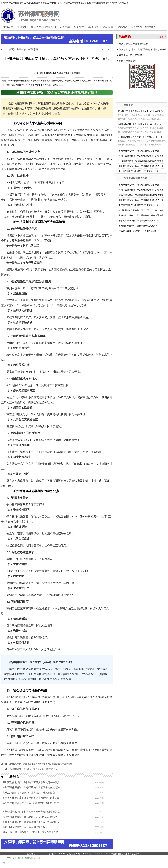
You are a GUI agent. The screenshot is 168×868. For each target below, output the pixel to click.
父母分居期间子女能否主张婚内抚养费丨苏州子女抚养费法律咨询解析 (41, 764)
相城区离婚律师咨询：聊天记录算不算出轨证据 (139, 124)
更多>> (163, 37)
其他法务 (94, 27)
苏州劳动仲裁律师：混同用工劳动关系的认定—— (141, 151)
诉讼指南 (108, 27)
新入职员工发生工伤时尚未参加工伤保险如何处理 (141, 111)
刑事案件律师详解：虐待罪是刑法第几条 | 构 (139, 221)
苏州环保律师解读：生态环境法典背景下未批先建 (141, 156)
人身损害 (65, 27)
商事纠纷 (51, 27)
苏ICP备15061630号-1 (83, 854)
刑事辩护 (22, 27)
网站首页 (8, 27)
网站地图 (150, 27)
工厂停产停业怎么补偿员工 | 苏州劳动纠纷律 (139, 171)
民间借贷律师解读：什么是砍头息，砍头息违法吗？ (30, 817)
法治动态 (122, 27)
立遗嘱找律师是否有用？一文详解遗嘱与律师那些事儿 (33, 769)
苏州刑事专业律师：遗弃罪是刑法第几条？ (25, 827)
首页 (11, 49)
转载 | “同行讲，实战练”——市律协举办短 (138, 231)
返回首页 (106, 50)
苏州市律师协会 (36, 858)
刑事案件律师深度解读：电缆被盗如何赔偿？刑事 (141, 166)
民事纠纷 (36, 27)
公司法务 (79, 27)
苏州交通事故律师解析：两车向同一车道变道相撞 (141, 210)
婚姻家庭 (33, 49)
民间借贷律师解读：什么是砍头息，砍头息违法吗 (141, 215)
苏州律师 (136, 27)
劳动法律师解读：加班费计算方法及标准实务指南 (29, 793)
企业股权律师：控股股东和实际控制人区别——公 (141, 137)
